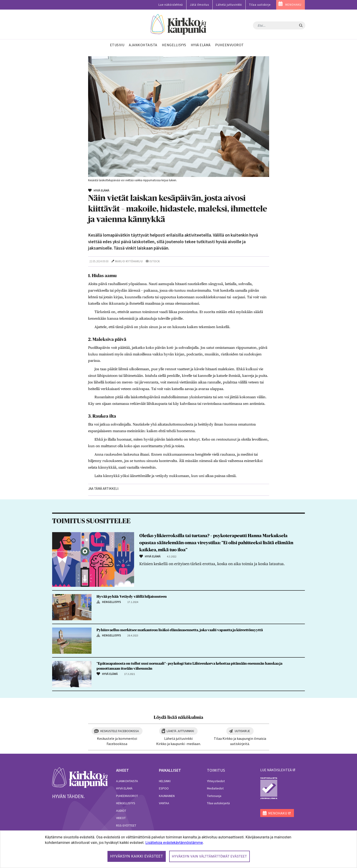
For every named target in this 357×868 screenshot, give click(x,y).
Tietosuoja (214, 796)
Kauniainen (167, 796)
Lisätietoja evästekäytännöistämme (174, 843)
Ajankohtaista (127, 781)
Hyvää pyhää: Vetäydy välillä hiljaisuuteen (132, 597)
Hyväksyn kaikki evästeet (137, 856)
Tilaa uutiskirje (260, 5)
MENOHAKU (293, 5)
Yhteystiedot (216, 781)
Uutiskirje (242, 731)
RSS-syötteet (126, 825)
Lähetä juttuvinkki (229, 5)
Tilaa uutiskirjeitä (218, 803)
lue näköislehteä (276, 770)
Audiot (121, 811)
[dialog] (178, 849)
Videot (121, 818)
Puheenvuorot (127, 796)
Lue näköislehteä (171, 5)
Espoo (164, 788)
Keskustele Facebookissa (120, 731)
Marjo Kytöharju (129, 261)
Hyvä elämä (124, 788)
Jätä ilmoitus (199, 5)
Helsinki (165, 781)
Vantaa (164, 803)
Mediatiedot (215, 788)
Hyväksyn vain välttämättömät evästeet (209, 856)
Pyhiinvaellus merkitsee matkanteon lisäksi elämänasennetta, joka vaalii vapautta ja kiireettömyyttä (180, 630)
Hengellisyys (126, 803)
